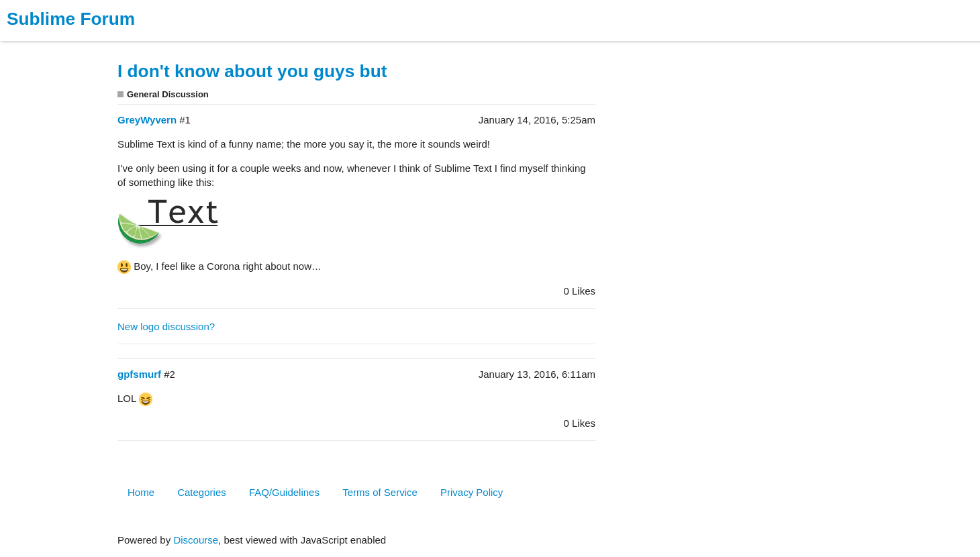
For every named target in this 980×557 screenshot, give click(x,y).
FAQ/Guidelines (284, 492)
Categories (202, 492)
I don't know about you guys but (252, 71)
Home (141, 492)
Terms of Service (380, 492)
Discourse (196, 540)
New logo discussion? (166, 326)
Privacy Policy (472, 492)
